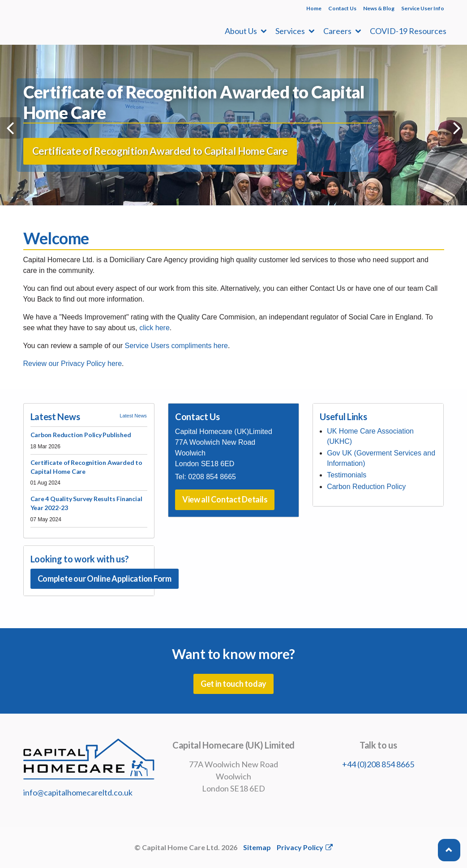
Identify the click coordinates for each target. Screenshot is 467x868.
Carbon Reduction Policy (366, 487)
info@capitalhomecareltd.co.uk (78, 792)
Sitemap (257, 847)
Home (314, 9)
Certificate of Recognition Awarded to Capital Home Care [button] (160, 159)
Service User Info (423, 9)
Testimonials (347, 475)
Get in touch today (233, 684)
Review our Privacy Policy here (73, 364)
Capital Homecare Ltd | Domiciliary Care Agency (81, 22)
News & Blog (379, 9)
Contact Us (342, 9)
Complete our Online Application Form (105, 579)
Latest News (133, 416)
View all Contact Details (225, 499)
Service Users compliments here (176, 346)
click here (154, 328)
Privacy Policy (305, 847)
